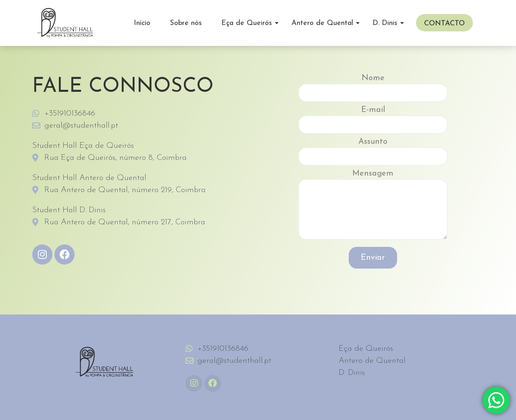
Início (142, 23)
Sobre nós (186, 23)
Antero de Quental (325, 23)
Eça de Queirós (250, 23)
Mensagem (373, 208)
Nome (373, 90)
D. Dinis (388, 23)
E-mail (373, 122)
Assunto (373, 154)
